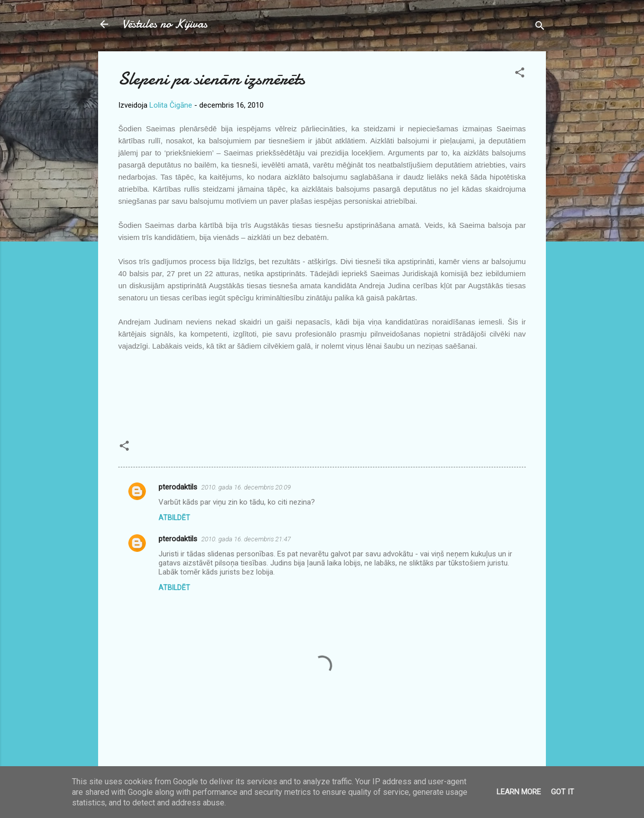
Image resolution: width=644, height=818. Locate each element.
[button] (520, 74)
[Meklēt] (540, 27)
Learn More (519, 792)
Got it (562, 792)
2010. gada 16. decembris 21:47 (246, 539)
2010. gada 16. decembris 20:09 (246, 487)
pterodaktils (178, 487)
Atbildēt (174, 518)
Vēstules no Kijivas (165, 24)
